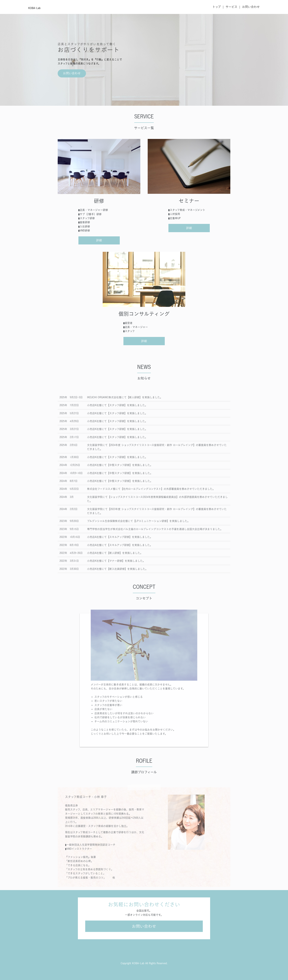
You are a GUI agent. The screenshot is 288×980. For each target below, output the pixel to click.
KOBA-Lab (34, 8)
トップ (217, 7)
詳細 (99, 240)
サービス (231, 7)
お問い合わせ (251, 7)
